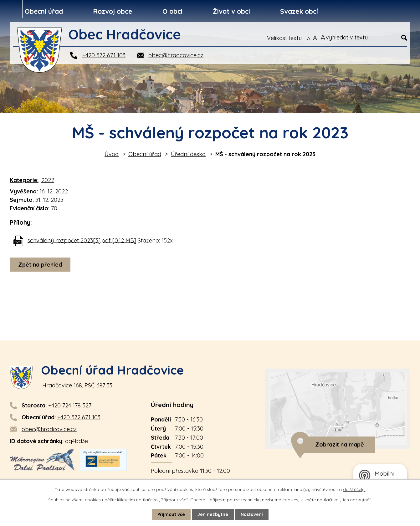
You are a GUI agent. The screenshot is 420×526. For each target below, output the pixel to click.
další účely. (354, 489)
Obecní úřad (44, 11)
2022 (48, 180)
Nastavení (252, 514)
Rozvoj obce (113, 11)
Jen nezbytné (213, 514)
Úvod (112, 154)
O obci (172, 11)
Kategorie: (24, 180)
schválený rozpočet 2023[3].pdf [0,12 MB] (82, 240)
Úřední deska (188, 154)
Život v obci (231, 11)
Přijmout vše (171, 514)
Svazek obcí (299, 11)
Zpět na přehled (40, 265)
